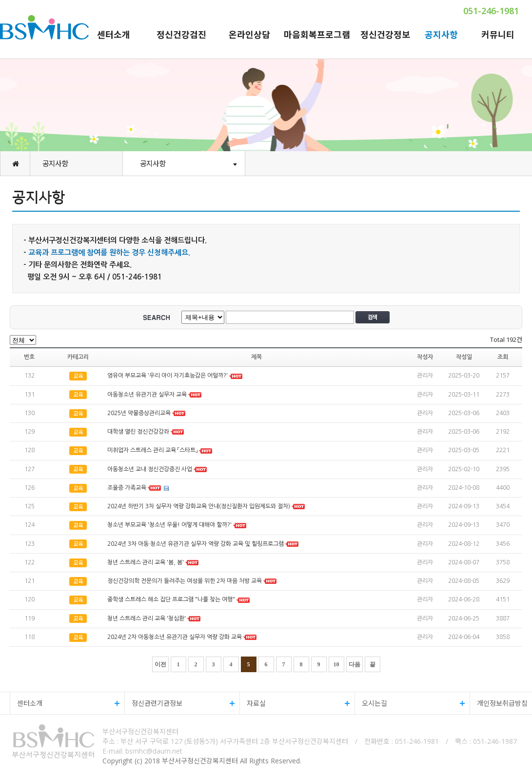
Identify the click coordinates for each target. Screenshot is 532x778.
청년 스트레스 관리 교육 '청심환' (147, 618)
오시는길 (410, 703)
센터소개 (114, 35)
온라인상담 (249, 35)
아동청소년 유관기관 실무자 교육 (147, 395)
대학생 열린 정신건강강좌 (138, 432)
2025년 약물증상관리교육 (140, 413)
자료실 (295, 703)
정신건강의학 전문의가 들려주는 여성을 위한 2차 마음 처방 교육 (185, 581)
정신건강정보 (385, 35)
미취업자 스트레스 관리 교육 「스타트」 (152, 451)
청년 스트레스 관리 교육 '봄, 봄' (146, 562)
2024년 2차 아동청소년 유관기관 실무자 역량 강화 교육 (175, 637)
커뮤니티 (498, 35)
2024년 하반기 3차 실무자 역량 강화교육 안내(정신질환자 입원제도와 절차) (199, 506)
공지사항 (441, 35)
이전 (160, 664)
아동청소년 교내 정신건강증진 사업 (150, 469)
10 (336, 664)
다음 (355, 664)
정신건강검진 (181, 35)
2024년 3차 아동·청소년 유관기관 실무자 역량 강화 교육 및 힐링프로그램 (196, 544)
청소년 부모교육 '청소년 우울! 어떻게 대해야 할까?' (169, 525)
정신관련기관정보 (180, 703)
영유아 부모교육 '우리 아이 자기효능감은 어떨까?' (167, 376)
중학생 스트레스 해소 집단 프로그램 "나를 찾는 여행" (171, 600)
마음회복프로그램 (317, 35)
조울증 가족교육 (127, 488)
